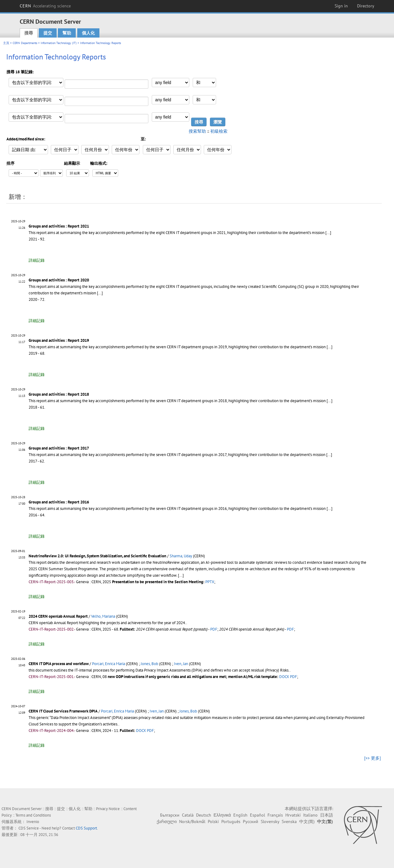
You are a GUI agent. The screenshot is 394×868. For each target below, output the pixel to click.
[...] (328, 233)
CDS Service (29, 828)
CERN (45, 6)
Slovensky (270, 822)
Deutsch (204, 815)
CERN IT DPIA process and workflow (59, 664)
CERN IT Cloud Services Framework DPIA (63, 711)
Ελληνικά (222, 815)
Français (275, 815)
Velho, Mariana (103, 616)
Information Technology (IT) (59, 43)
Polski (213, 822)
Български (170, 815)
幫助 (67, 33)
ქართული (167, 822)
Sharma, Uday (181, 556)
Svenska (289, 822)
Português (231, 822)
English (240, 815)
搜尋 (29, 33)
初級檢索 (219, 131)
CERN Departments (25, 43)
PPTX (210, 582)
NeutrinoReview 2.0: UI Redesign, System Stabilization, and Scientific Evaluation (97, 556)
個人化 (88, 33)
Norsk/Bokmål (192, 822)
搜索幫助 (197, 131)
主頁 (6, 43)
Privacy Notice (108, 809)
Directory (366, 6)
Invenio (33, 822)
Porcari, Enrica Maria (109, 664)
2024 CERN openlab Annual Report (58, 616)
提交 (48, 33)
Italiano (310, 815)
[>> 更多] (372, 758)
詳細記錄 (37, 260)
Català (188, 815)
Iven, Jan (181, 664)
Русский (251, 822)
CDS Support (86, 828)
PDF (214, 629)
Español (257, 815)
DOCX (284, 677)
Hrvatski (293, 815)
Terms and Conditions (33, 815)
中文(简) (307, 822)
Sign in (341, 6)
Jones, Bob (149, 664)
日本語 (327, 815)
